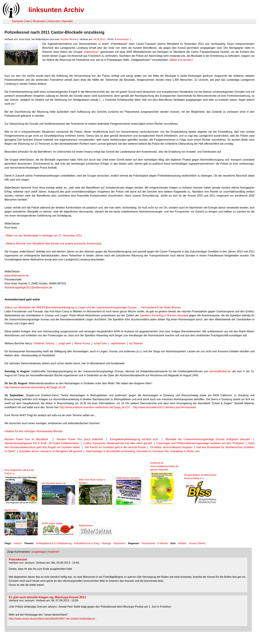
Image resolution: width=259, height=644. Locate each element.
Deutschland (148, 543)
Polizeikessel (18, 559)
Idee (28, 21)
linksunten (54, 21)
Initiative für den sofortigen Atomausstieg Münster (34, 431)
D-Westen (163, 543)
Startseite (17, 21)
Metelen (182, 543)
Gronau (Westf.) (197, 543)
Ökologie (106, 543)
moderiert (53, 552)
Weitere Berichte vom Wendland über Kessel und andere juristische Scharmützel (54, 244)
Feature (18, 543)
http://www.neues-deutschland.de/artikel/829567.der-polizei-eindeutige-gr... (53, 619)
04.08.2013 (99, 39)
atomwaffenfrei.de (220, 371)
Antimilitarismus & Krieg (87, 543)
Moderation (39, 21)
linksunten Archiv (56, 10)
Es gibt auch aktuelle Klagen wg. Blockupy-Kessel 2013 (47, 597)
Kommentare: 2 (123, 39)
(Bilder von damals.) (181, 60)
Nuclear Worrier (69, 39)
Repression (120, 543)
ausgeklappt (38, 552)
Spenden (68, 21)
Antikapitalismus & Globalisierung (54, 543)
